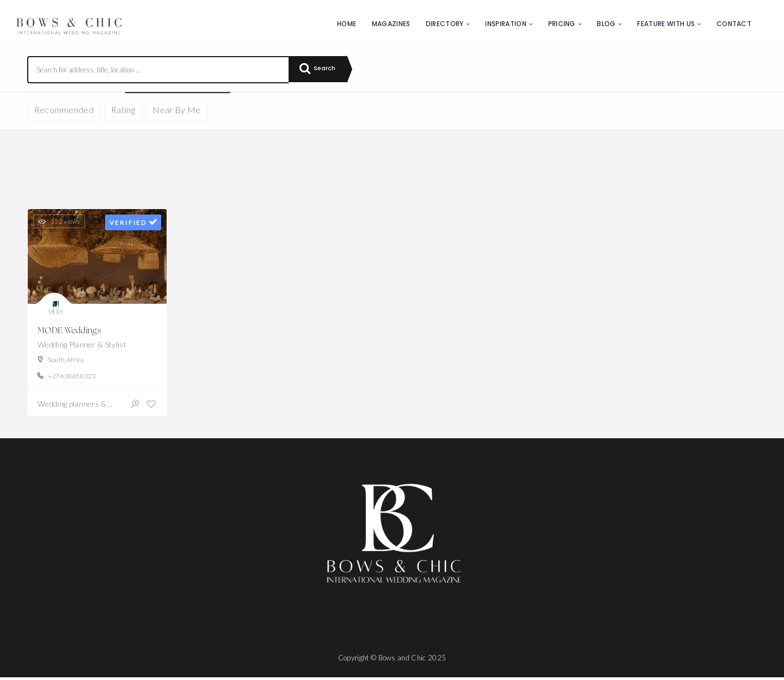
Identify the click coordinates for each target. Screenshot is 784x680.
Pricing (562, 24)
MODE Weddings (71, 332)
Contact (734, 24)
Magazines (391, 24)
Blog (606, 24)
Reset (129, 108)
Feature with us (666, 24)
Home (347, 24)
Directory (445, 24)
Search (321, 70)
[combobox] (158, 70)
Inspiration (506, 24)
